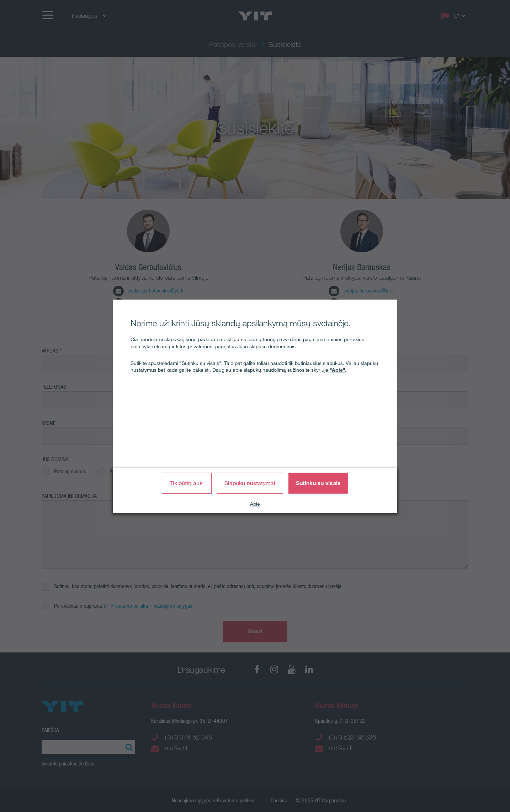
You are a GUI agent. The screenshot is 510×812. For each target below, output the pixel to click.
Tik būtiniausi (187, 483)
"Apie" (337, 370)
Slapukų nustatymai (250, 483)
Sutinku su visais (318, 483)
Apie (255, 504)
